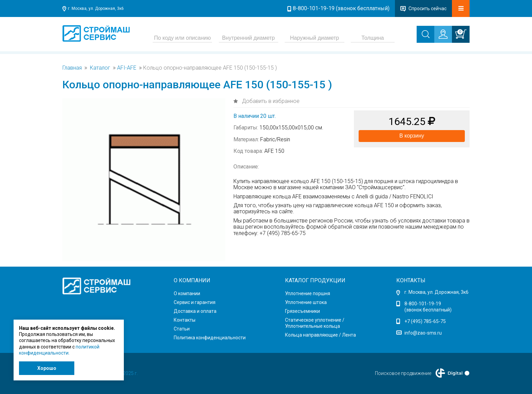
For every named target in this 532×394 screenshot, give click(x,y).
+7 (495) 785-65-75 (425, 321)
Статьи (182, 329)
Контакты (185, 320)
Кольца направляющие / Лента (320, 335)
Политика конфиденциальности (210, 338)
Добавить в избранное (270, 101)
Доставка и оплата (195, 311)
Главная (72, 68)
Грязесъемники (302, 311)
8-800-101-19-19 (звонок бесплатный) (341, 8)
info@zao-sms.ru (423, 333)
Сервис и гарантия (195, 302)
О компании (187, 293)
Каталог (100, 68)
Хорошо (47, 368)
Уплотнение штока (306, 302)
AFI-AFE (127, 68)
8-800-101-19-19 (423, 304)
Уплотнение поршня (308, 293)
